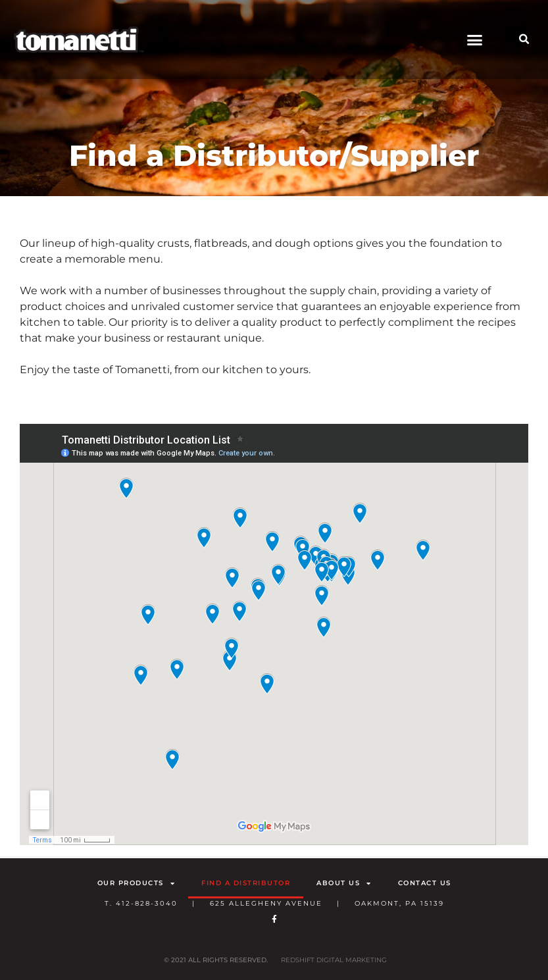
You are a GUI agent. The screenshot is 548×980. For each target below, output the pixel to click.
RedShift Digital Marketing (334, 960)
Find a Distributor (246, 883)
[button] (475, 39)
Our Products (137, 883)
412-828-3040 (147, 903)
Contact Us (425, 883)
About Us (344, 883)
